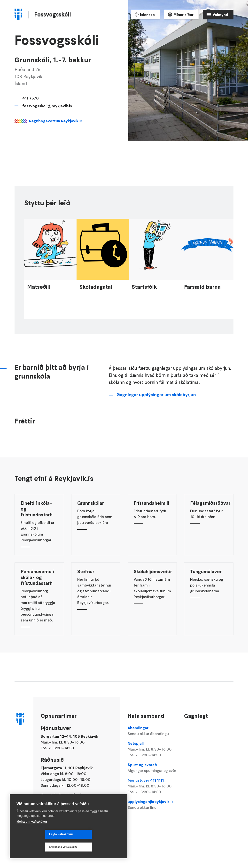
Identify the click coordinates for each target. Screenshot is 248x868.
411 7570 (31, 98)
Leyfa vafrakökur (32, 847)
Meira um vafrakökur (32, 834)
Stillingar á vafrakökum (92, 847)
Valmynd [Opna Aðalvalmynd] (220, 15)
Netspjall (152, 749)
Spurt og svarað (152, 768)
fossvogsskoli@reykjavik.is (47, 106)
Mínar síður (183, 15)
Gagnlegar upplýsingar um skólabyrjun (156, 419)
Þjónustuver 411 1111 (152, 786)
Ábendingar (152, 731)
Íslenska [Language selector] (147, 15)
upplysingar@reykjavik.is (152, 805)
